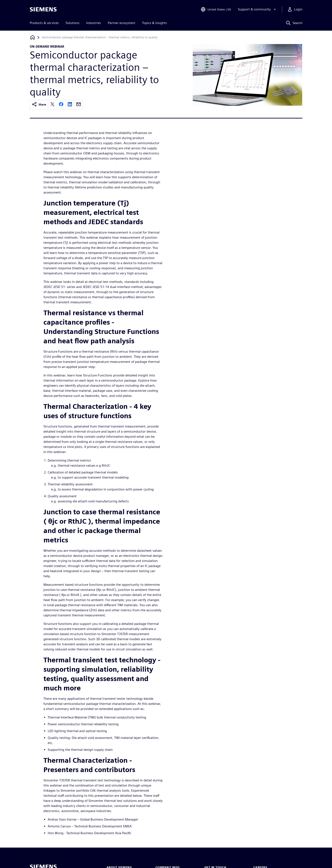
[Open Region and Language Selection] (216, 9)
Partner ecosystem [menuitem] (121, 23)
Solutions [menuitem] (73, 23)
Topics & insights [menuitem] (155, 23)
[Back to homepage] (33, 37)
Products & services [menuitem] (44, 23)
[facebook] (61, 105)
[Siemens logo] (43, 9)
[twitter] (52, 105)
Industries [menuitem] (94, 23)
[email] (79, 105)
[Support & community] (257, 9)
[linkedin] (70, 105)
